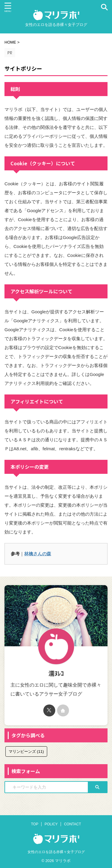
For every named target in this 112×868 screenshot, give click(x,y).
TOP (35, 824)
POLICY (51, 824)
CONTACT (72, 824)
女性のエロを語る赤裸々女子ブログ (56, 852)
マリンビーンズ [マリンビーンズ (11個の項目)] (26, 751)
